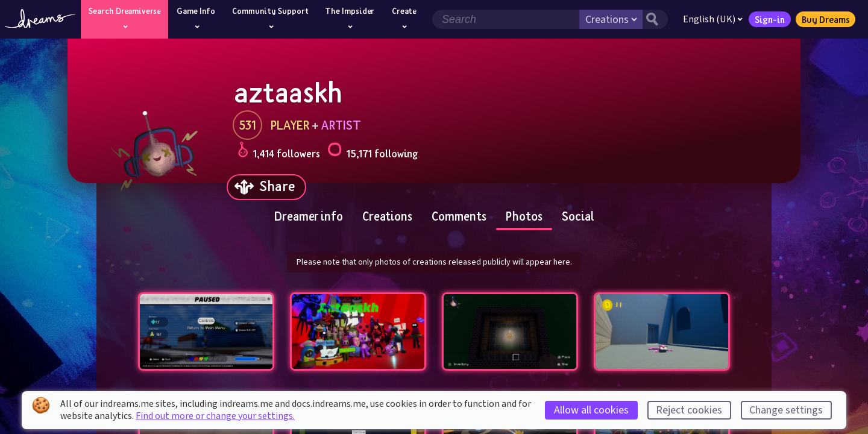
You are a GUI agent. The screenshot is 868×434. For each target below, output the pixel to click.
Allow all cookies (591, 410)
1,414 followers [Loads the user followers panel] (279, 152)
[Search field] (506, 19)
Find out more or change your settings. (215, 416)
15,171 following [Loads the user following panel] (373, 152)
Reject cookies (689, 410)
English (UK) (713, 19)
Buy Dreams (826, 19)
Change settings (786, 410)
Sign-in (770, 19)
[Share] (266, 187)
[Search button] (655, 19)
